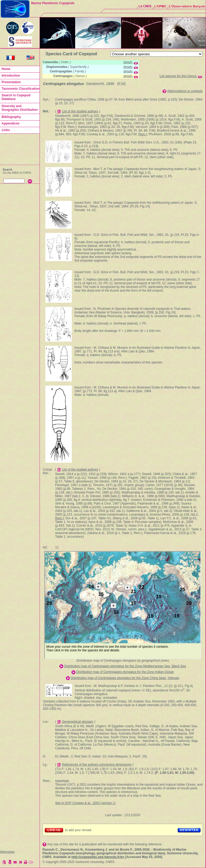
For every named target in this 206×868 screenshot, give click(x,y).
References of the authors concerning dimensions (97, 765)
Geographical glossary (78, 722)
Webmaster (7, 852)
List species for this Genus (178, 76)
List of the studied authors (80, 111)
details (128, 62)
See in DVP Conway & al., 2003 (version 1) (85, 803)
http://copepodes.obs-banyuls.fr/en (98, 857)
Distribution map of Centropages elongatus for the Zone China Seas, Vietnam (125, 678)
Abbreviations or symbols (185, 91)
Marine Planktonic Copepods (53, 3)
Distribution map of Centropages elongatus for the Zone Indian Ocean (125, 672)
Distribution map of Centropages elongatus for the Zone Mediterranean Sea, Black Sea (125, 666)
